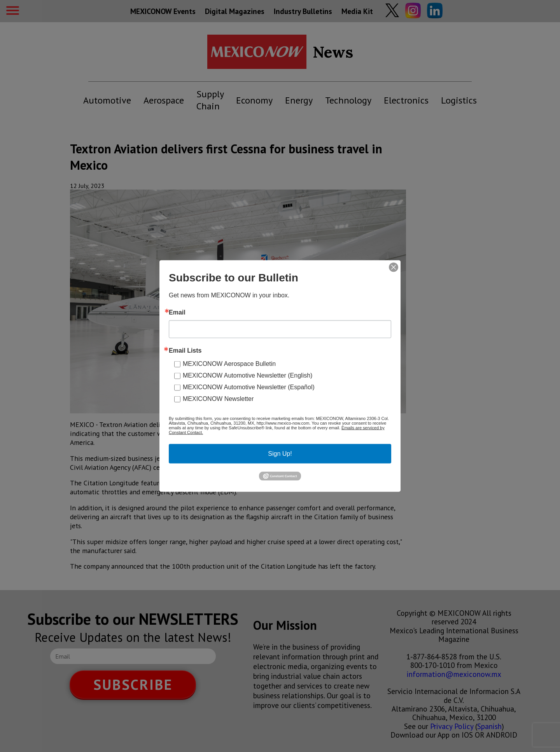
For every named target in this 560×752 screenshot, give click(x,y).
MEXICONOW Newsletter (218, 399)
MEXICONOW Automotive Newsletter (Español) (249, 387)
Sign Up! (280, 454)
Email (177, 313)
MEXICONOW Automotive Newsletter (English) (248, 375)
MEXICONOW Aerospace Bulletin (229, 364)
